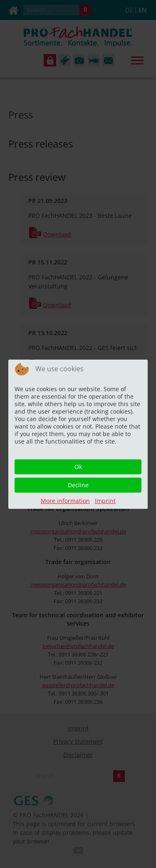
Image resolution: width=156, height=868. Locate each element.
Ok (78, 467)
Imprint (105, 501)
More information (65, 501)
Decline (78, 485)
